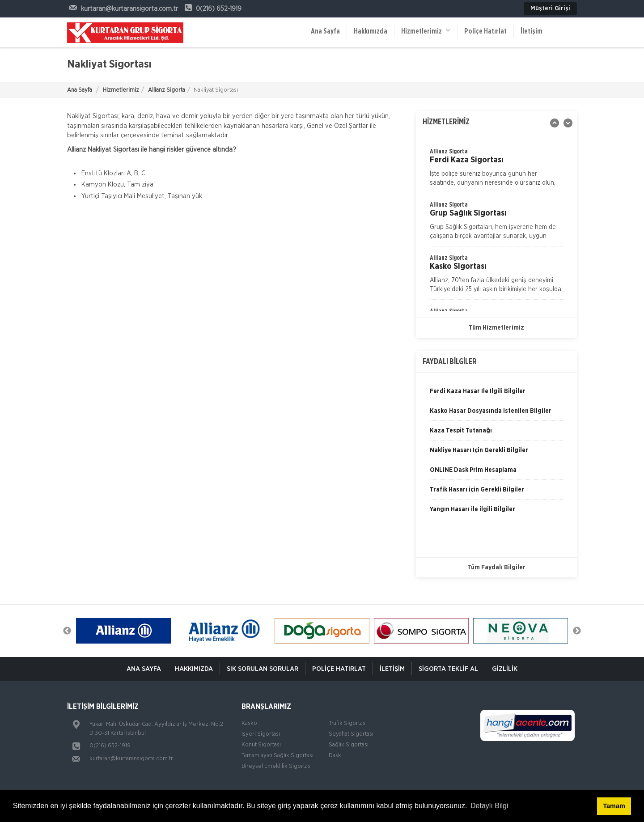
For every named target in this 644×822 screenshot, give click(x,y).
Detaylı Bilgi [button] (489, 806)
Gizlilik (505, 669)
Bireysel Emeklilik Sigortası (277, 766)
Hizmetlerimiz (426, 31)
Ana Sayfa (325, 31)
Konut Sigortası (261, 745)
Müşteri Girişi (550, 8)
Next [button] (577, 631)
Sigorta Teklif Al (448, 669)
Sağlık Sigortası (349, 745)
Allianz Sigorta (167, 90)
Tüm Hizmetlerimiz (496, 328)
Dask (335, 756)
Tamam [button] (614, 806)
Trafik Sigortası (348, 723)
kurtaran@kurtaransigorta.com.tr (131, 759)
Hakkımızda (371, 31)
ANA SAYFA (144, 669)
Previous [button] (67, 631)
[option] (496, 223)
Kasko (249, 723)
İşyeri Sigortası (261, 734)
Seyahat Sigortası (351, 734)
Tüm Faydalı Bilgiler (496, 568)
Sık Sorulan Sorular (263, 669)
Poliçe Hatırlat (485, 31)
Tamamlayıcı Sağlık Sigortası (278, 756)
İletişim (532, 31)
